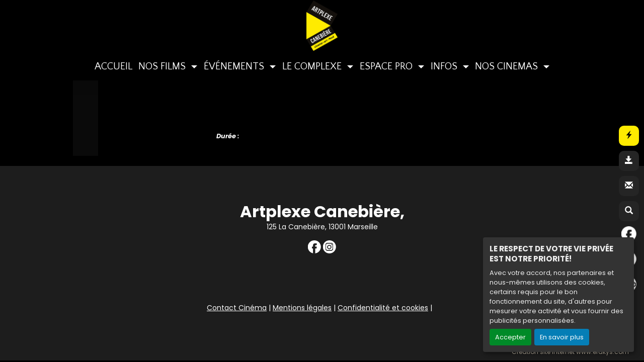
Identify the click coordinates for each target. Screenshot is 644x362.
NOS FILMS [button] (163, 66)
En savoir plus (562, 337)
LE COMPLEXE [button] (313, 66)
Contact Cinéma (237, 308)
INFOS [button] (445, 66)
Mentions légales (302, 308)
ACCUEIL (113, 66)
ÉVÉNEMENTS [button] (235, 66)
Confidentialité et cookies (383, 308)
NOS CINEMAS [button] (508, 66)
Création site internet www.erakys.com (570, 352)
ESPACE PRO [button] (387, 66)
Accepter (510, 337)
